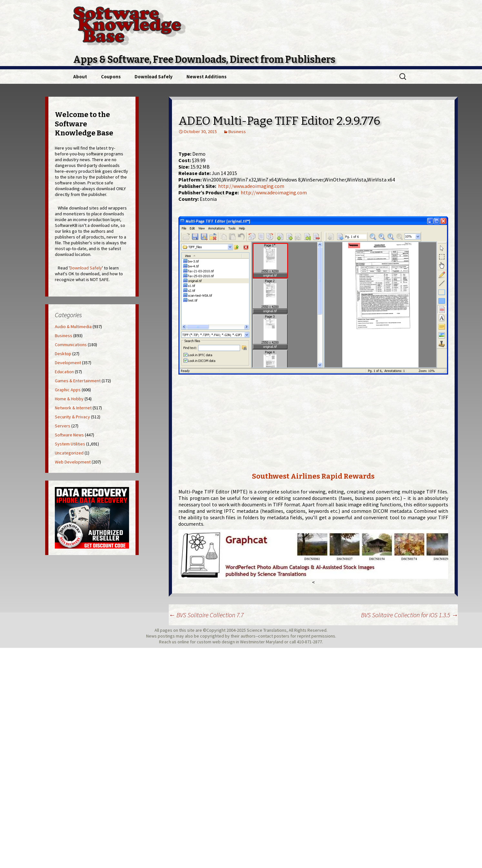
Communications (71, 345)
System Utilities (70, 444)
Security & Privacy (72, 417)
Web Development (73, 462)
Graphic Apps (68, 390)
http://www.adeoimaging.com (251, 186)
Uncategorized (69, 453)
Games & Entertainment (78, 381)
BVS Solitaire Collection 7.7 (206, 615)
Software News (69, 435)
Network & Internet (73, 408)
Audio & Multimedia (73, 327)
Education (64, 372)
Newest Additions (206, 77)
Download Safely (154, 77)
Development (68, 363)
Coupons (111, 77)
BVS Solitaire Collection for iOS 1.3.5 (409, 615)
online (183, 642)
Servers (63, 426)
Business (237, 132)
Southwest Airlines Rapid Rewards (313, 476)
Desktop (63, 354)
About (80, 77)
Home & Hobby (69, 399)
